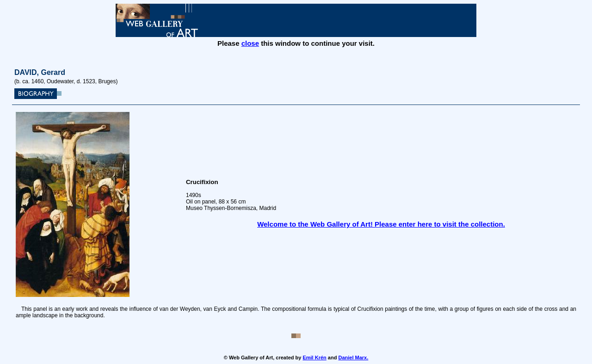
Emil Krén (314, 358)
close (250, 43)
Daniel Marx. (353, 358)
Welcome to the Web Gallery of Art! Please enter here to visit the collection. (381, 224)
